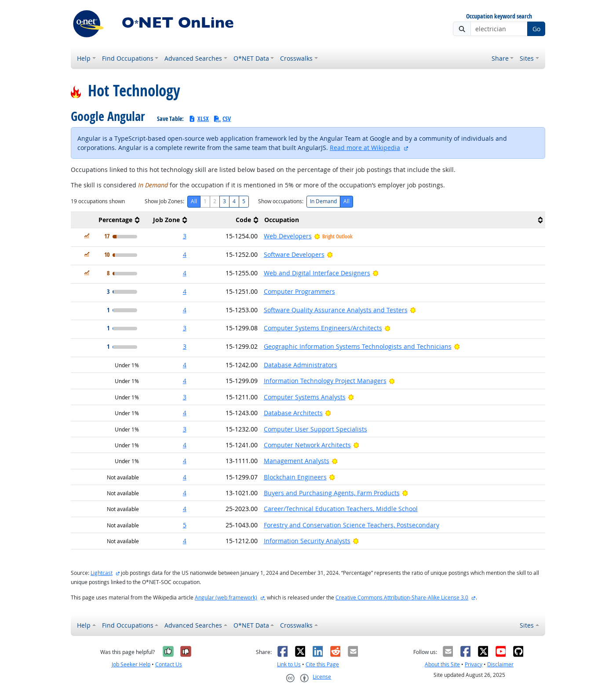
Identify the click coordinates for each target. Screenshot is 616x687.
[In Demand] (87, 236)
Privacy (474, 664)
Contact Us (169, 664)
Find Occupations (128, 58)
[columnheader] (106, 220)
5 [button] (185, 525)
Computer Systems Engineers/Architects (323, 328)
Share (500, 58)
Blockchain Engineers (295, 477)
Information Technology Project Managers (325, 381)
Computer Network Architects (307, 445)
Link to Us (289, 664)
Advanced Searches (193, 58)
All (194, 201)
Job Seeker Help (131, 664)
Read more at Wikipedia (365, 148)
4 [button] (185, 254)
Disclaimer (500, 664)
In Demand (323, 201)
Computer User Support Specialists (315, 429)
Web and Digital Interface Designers (317, 273)
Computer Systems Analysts (305, 397)
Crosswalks (296, 58)
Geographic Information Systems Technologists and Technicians (358, 346)
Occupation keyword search (499, 16)
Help (84, 58)
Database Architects (293, 413)
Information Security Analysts (307, 541)
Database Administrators (301, 365)
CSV (222, 119)
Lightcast (102, 573)
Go (536, 29)
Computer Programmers (299, 291)
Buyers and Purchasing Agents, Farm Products (332, 493)
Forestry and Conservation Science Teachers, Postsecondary (352, 525)
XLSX (199, 119)
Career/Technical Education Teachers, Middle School (341, 509)
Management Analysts (297, 461)
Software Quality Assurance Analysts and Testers (336, 310)
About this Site (442, 664)
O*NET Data (251, 58)
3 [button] (185, 236)
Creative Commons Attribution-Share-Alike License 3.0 (402, 597)
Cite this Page (322, 664)
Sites (527, 58)
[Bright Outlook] (330, 254)
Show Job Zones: (164, 201)
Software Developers (294, 254)
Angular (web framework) (226, 597)
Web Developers (288, 236)
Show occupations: (281, 201)
